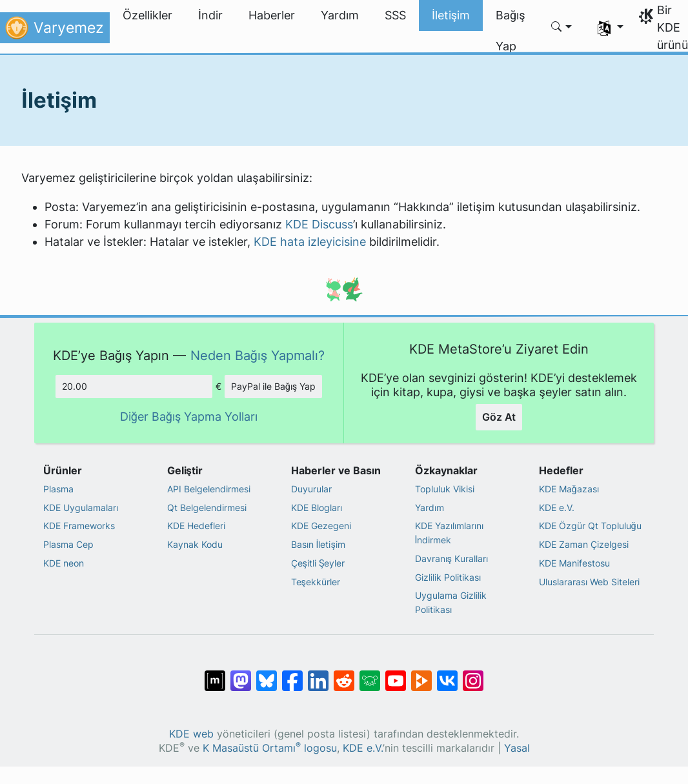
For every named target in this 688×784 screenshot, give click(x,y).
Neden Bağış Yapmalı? (258, 355)
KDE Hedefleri (196, 526)
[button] (562, 28)
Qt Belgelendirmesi (207, 508)
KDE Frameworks (79, 526)
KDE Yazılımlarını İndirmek (449, 533)
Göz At (499, 417)
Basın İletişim (318, 544)
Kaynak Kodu (195, 544)
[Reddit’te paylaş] (344, 674)
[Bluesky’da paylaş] (267, 674)
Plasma (58, 489)
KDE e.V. (557, 508)
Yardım (430, 508)
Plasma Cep (68, 544)
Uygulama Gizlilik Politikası (451, 602)
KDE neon (64, 563)
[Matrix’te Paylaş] (215, 674)
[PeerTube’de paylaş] (421, 674)
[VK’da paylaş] (447, 674)
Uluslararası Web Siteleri (589, 582)
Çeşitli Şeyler (318, 563)
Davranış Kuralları (451, 558)
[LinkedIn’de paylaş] (318, 674)
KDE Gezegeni (321, 526)
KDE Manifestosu (574, 563)
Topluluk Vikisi (445, 489)
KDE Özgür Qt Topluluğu (590, 526)
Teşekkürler (316, 582)
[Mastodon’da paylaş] (241, 674)
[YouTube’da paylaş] (396, 674)
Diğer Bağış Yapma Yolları (189, 417)
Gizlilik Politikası (448, 577)
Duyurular (311, 489)
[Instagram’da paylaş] (473, 674)
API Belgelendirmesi (209, 489)
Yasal (517, 748)
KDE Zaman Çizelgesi (584, 544)
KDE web (191, 734)
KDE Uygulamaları (81, 508)
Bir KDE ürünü (673, 27)
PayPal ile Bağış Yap (274, 386)
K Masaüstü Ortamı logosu (270, 748)
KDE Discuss (319, 224)
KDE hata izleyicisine (310, 242)
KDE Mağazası (569, 489)
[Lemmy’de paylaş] (370, 674)
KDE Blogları (317, 508)
